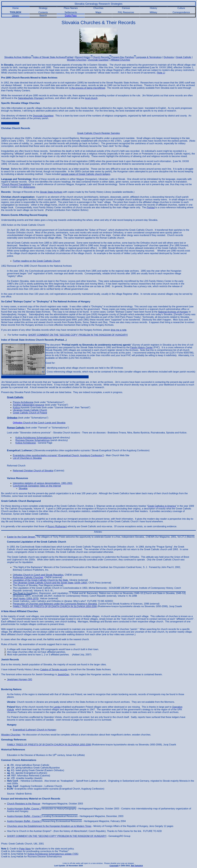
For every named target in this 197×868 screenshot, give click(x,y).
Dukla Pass (71, 16)
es (28, 577)
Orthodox (18, 423)
